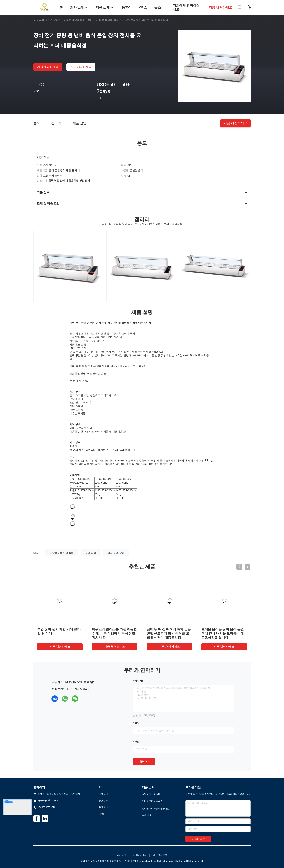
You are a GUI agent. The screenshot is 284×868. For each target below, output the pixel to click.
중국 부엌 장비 (116, 553)
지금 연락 (144, 762)
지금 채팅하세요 (48, 67)
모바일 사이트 (139, 855)
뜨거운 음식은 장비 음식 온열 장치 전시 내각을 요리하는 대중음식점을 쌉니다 (223, 633)
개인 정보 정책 (160, 855)
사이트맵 (121, 855)
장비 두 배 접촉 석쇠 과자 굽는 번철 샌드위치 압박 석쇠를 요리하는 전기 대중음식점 (169, 633)
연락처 (102, 814)
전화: (137, 742)
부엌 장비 (91, 553)
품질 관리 (103, 807)
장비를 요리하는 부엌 (152, 801)
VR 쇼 (143, 7)
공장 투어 (103, 800)
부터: (137, 723)
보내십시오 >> (198, 839)
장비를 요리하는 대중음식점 (69, 20)
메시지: (139, 681)
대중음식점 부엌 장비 (62, 553)
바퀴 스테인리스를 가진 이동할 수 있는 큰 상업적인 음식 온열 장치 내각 (114, 633)
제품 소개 (45, 20)
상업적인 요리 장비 (151, 794)
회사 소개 (103, 794)
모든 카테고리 (149, 815)
